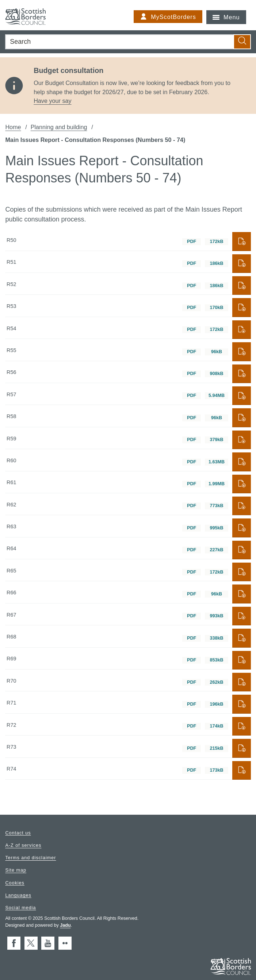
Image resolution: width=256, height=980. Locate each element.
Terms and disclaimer (30, 858)
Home (13, 127)
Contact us (18, 833)
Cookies (15, 883)
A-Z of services (23, 845)
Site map (16, 870)
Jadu (65, 925)
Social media (20, 907)
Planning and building (59, 127)
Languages (18, 895)
